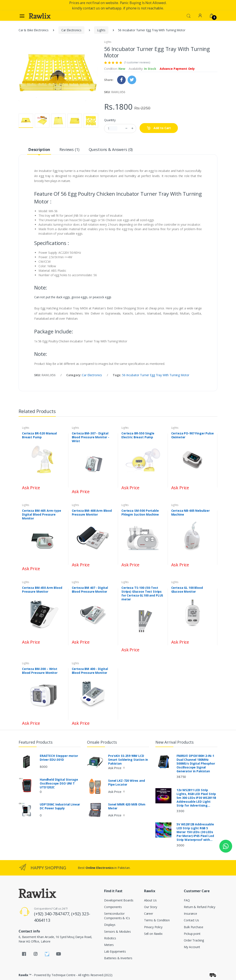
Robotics (110, 938)
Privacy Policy (153, 927)
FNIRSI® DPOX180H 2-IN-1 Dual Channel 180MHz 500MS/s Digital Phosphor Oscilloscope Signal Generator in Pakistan (196, 764)
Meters (109, 945)
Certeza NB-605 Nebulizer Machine (191, 513)
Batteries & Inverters (118, 958)
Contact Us (191, 920)
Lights (101, 30)
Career (149, 914)
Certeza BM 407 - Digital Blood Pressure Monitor (90, 590)
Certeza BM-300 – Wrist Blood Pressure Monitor (40, 671)
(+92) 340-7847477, (53, 914)
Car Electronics (71, 30)
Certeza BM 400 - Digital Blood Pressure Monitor (90, 671)
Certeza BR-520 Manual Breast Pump (39, 435)
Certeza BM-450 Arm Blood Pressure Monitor (42, 590)
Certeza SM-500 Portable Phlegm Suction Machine (140, 513)
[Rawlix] (40, 16)
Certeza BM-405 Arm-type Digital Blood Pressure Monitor (42, 515)
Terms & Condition (157, 920)
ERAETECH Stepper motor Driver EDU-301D (59, 758)
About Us (150, 900)
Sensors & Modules (117, 932)
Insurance (190, 914)
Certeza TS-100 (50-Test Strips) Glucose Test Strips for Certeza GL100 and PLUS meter (142, 594)
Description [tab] (39, 149)
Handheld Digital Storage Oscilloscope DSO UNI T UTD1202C (59, 783)
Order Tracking (194, 940)
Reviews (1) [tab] (69, 149)
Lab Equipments (115, 951)
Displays (110, 925)
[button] (189, 15)
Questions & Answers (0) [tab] (111, 149)
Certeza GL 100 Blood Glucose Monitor (187, 590)
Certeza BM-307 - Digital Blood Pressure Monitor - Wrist (91, 437)
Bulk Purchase (193, 927)
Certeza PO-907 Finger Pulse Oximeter (192, 435)
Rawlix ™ (25, 975)
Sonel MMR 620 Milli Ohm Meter (127, 806)
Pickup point (192, 934)
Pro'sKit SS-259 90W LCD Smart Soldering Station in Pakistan (128, 760)
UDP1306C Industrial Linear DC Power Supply (60, 806)
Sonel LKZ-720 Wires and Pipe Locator (127, 783)
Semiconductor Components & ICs (117, 916)
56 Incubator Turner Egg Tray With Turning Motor (156, 375)
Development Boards (119, 900)
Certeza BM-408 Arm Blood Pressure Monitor (92, 513)
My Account (192, 947)
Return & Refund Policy (200, 907)
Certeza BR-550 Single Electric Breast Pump (138, 435)
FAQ (187, 900)
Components (113, 907)
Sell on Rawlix (153, 934)
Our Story (151, 907)
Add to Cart (159, 128)
